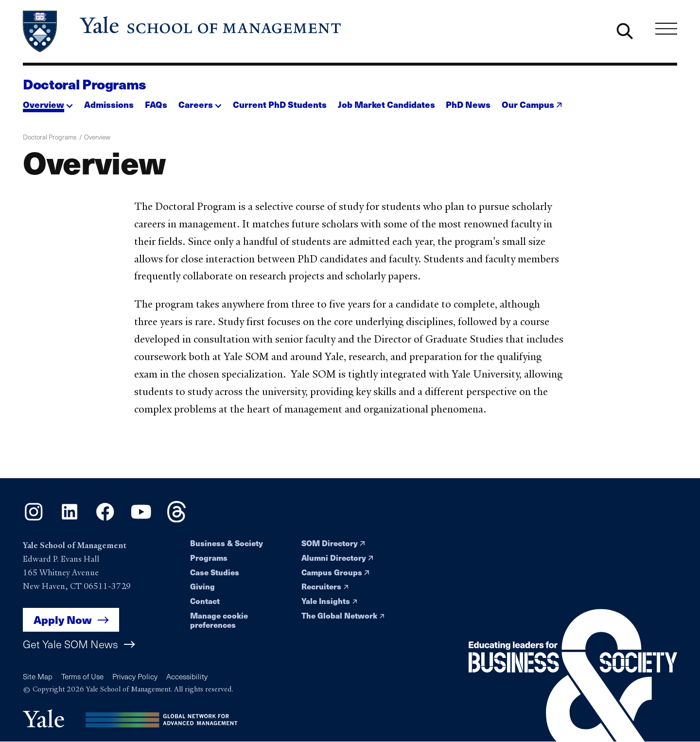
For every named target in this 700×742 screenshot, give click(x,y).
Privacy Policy (135, 676)
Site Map (38, 676)
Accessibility (187, 676)
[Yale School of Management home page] (183, 32)
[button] (48, 102)
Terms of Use (82, 676)
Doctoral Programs (85, 84)
